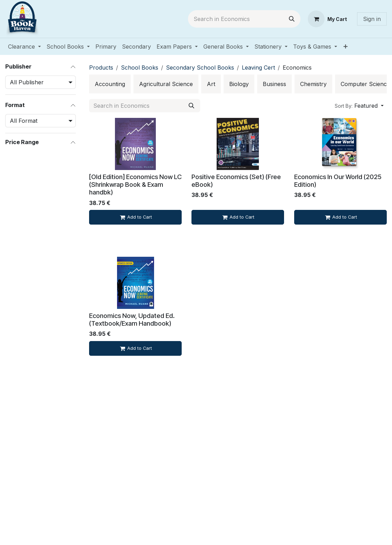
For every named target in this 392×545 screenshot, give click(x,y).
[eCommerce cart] (327, 19)
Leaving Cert (258, 68)
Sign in (372, 19)
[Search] (292, 19)
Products (101, 68)
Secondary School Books (200, 68)
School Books (140, 68)
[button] (359, 106)
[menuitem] (24, 47)
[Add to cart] (135, 217)
